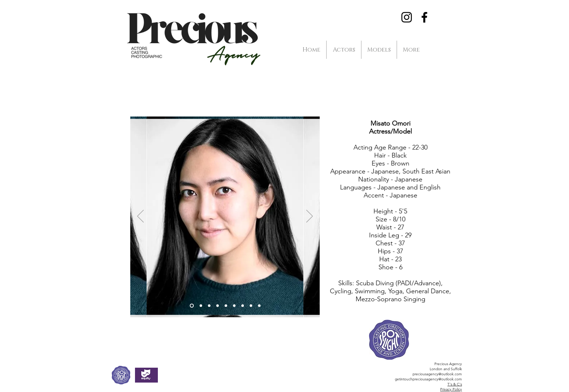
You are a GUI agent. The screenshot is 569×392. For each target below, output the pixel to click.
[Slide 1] (192, 306)
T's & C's (455, 384)
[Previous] (140, 217)
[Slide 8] (251, 306)
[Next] (310, 217)
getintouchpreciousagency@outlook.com (428, 379)
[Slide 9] (259, 306)
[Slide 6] (226, 306)
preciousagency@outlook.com (437, 374)
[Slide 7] (243, 306)
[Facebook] (424, 17)
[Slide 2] (201, 306)
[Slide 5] (234, 306)
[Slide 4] (218, 306)
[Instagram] (407, 17)
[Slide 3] (209, 306)
